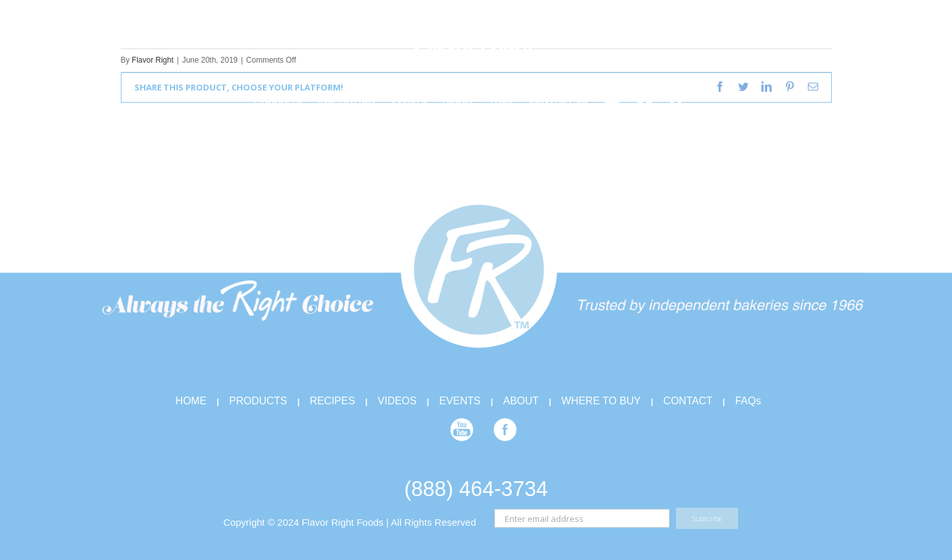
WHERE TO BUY (601, 401)
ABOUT (521, 401)
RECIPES (332, 401)
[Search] (676, 99)
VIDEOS (397, 401)
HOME (191, 401)
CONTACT (688, 401)
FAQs (748, 401)
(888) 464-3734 (476, 489)
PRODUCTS (258, 401)
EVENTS (460, 401)
